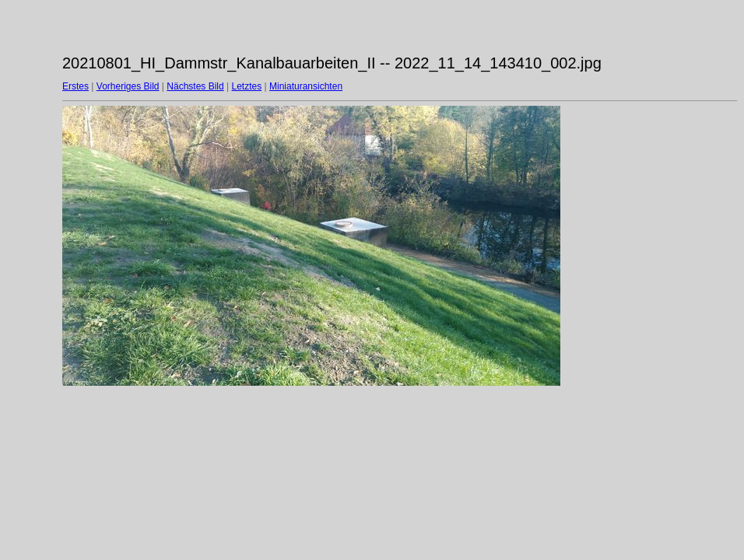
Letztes (247, 86)
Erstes (75, 86)
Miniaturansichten (306, 86)
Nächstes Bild (195, 86)
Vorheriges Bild (128, 86)
